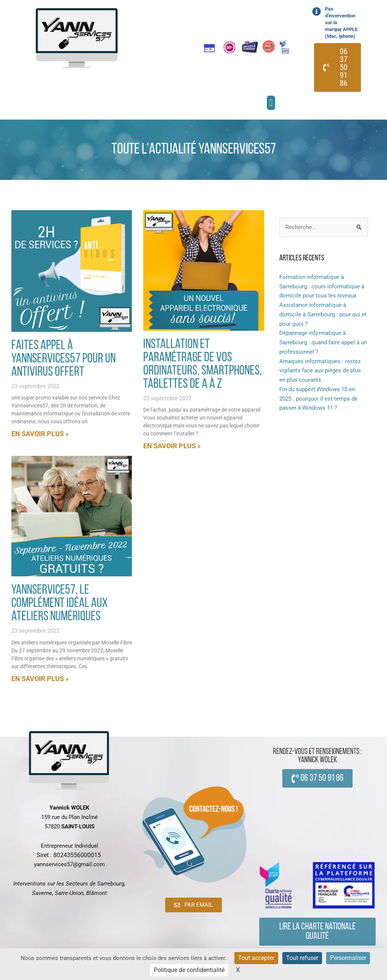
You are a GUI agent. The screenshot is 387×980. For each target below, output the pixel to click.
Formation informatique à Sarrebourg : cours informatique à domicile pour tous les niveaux (322, 286)
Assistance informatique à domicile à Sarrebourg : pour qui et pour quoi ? (323, 314)
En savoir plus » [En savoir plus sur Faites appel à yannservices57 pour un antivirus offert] (40, 434)
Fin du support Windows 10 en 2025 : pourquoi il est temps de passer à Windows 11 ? (318, 399)
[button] (271, 103)
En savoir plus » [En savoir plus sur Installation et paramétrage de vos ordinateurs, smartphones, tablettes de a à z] (172, 446)
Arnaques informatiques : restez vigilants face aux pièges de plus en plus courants (320, 371)
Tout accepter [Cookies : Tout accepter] (256, 958)
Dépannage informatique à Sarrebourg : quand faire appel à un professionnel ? (323, 342)
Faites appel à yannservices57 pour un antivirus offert (63, 359)
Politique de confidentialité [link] (189, 970)
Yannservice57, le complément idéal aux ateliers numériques (60, 604)
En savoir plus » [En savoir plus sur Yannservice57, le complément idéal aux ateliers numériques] (40, 679)
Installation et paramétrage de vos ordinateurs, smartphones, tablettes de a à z (203, 365)
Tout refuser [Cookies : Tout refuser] (302, 958)
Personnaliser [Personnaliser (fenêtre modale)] (348, 958)
